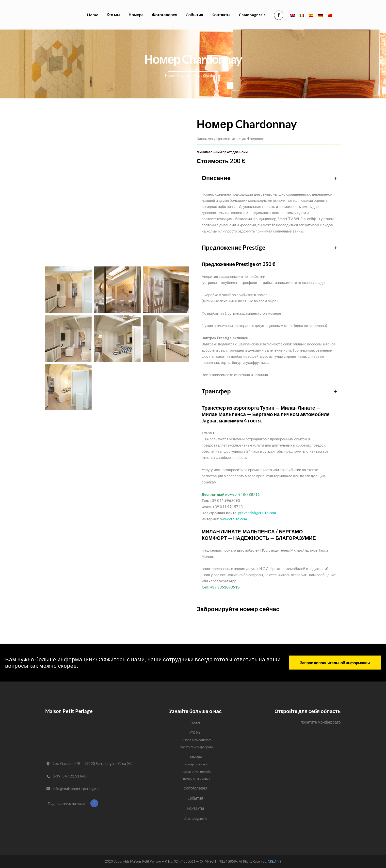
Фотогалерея (196, 788)
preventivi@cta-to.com (257, 513)
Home (169, 76)
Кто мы (196, 732)
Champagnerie (195, 818)
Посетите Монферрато (197, 747)
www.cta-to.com (234, 519)
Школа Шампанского (197, 740)
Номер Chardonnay (197, 778)
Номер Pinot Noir (197, 764)
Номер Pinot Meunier (197, 771)
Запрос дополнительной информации (335, 662)
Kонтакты (196, 808)
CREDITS (274, 861)
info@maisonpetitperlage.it (76, 788)
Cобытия (196, 798)
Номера (183, 76)
